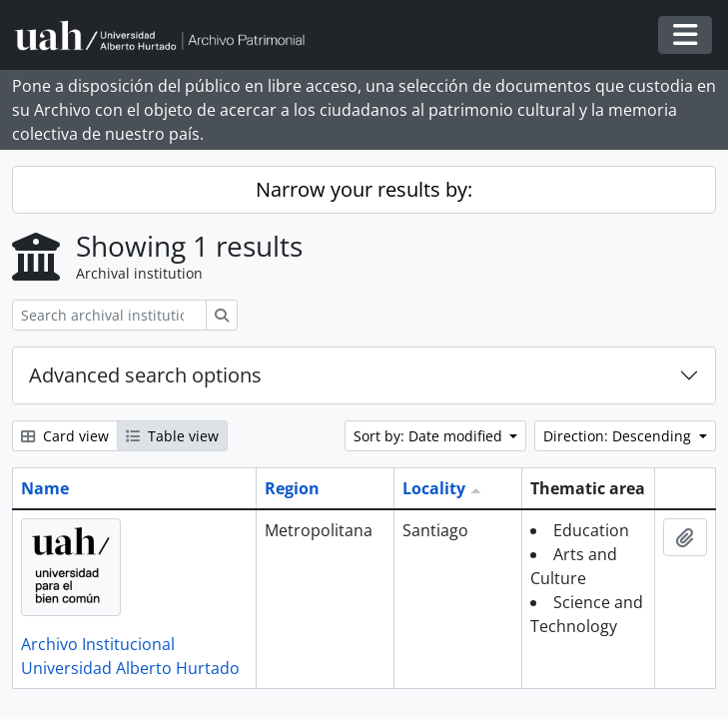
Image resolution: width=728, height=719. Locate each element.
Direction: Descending (619, 436)
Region (292, 488)
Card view (65, 436)
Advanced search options (145, 375)
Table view (172, 436)
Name (45, 488)
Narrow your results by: (364, 189)
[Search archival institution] (109, 315)
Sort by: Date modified (430, 436)
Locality (434, 488)
